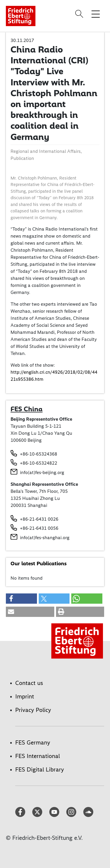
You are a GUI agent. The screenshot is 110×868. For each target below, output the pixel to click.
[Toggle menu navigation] (96, 14)
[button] (21, 599)
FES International (38, 756)
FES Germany (33, 742)
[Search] (80, 14)
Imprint (25, 696)
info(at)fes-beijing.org (42, 472)
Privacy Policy (33, 710)
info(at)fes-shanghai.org (45, 538)
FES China (27, 409)
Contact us (29, 683)
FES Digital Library (40, 769)
